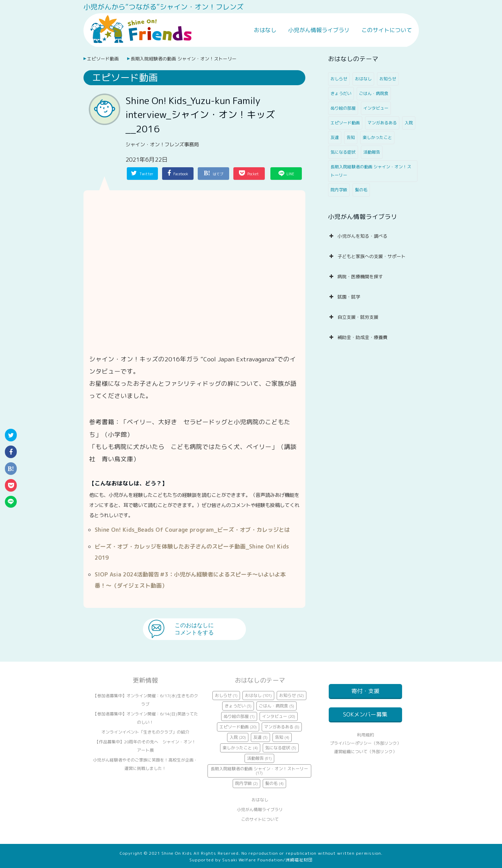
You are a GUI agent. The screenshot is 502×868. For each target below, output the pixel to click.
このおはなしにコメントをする (194, 629)
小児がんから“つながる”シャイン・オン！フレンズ (163, 7)
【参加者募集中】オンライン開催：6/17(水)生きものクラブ (145, 700)
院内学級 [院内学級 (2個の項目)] (339, 190)
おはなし (265, 30)
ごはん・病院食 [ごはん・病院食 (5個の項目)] (374, 93)
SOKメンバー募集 (365, 719)
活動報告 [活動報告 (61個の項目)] (372, 152)
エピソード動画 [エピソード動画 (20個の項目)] (345, 123)
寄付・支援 (365, 691)
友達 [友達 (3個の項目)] (335, 137)
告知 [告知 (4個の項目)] (351, 137)
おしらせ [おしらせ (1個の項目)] (339, 79)
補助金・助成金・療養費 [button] (358, 337)
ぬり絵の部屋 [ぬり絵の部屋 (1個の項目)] (343, 108)
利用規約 (365, 743)
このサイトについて (387, 30)
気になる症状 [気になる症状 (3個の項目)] (343, 152)
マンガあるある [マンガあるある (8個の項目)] (382, 123)
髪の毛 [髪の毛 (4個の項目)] (361, 190)
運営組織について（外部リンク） (365, 760)
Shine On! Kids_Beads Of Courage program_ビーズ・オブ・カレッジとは (192, 530)
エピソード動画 (103, 59)
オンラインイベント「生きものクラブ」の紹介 (145, 732)
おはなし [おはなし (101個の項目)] (363, 79)
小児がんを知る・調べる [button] (358, 236)
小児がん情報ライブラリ (319, 30)
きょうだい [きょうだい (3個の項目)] (341, 93)
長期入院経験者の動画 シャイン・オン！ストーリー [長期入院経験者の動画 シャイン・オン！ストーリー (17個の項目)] (371, 171)
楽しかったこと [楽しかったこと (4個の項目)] (377, 137)
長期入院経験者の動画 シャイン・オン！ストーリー (184, 59)
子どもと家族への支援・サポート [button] (367, 256)
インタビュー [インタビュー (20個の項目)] (376, 108)
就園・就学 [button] (344, 297)
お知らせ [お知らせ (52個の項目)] (388, 79)
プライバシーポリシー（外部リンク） (365, 752)
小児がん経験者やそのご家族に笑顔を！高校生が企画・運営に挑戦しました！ (145, 764)
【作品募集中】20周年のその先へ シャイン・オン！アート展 (145, 746)
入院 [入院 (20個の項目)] (409, 123)
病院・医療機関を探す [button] (355, 277)
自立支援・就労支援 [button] (353, 317)
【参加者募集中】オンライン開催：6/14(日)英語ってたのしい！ (145, 718)
